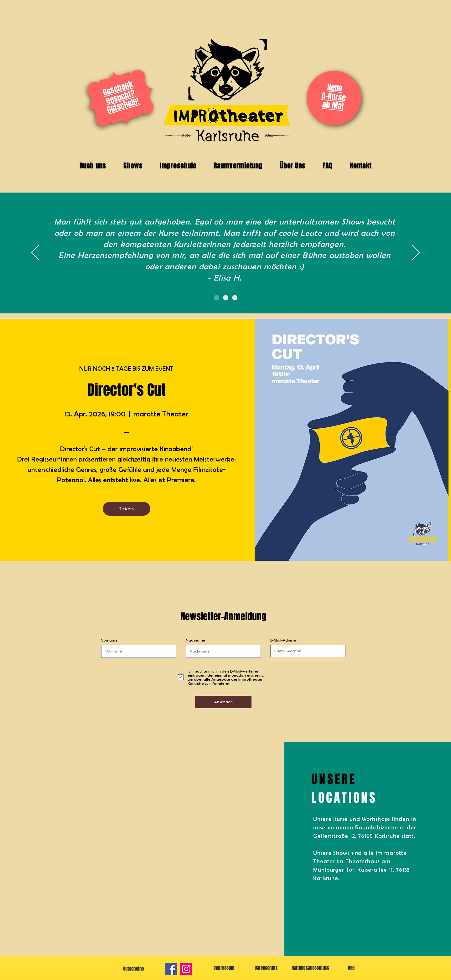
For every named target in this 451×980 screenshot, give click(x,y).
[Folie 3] (235, 298)
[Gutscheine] (133, 969)
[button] (93, 166)
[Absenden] (223, 702)
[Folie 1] (217, 298)
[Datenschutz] (266, 968)
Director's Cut (127, 390)
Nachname (195, 640)
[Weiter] (416, 253)
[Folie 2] (226, 298)
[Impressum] (224, 968)
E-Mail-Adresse (283, 640)
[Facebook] (171, 969)
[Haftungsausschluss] (310, 968)
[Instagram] (186, 969)
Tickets (126, 509)
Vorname (109, 640)
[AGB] (351, 968)
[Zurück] (35, 253)
